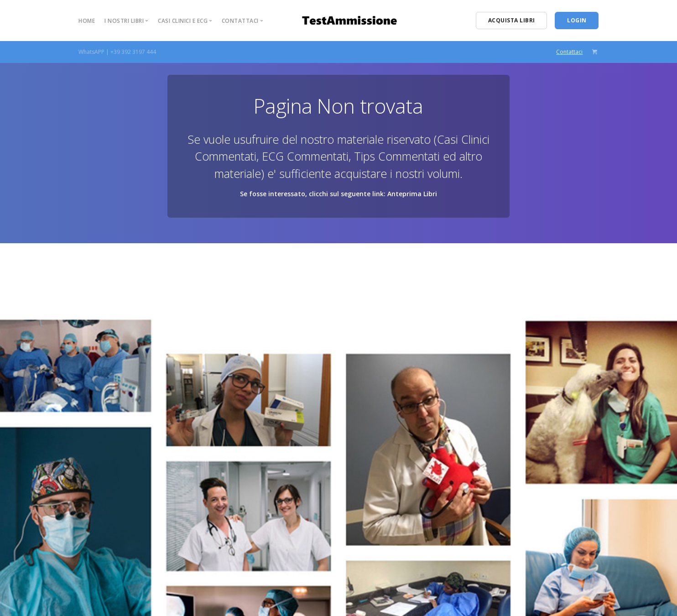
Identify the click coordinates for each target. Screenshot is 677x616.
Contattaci (569, 52)
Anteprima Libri (412, 194)
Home (87, 21)
